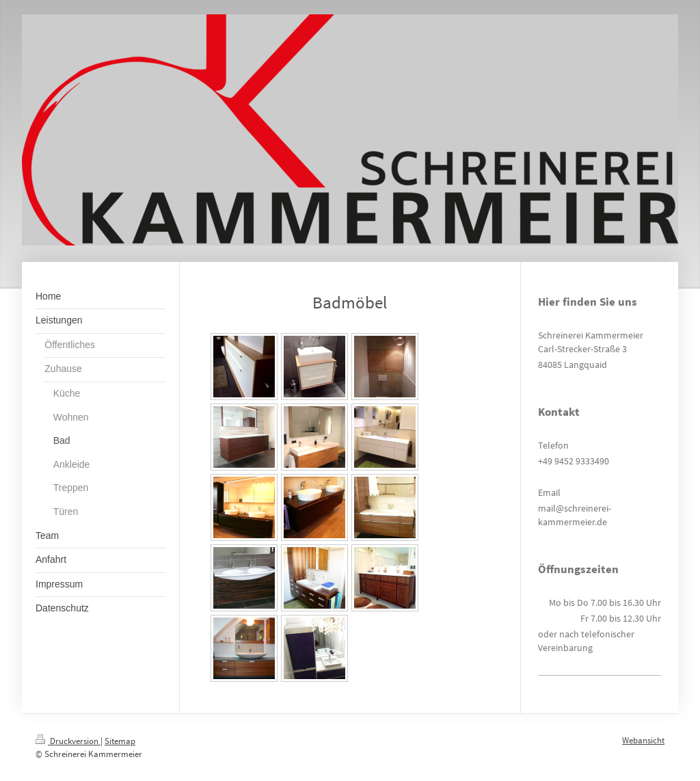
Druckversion (68, 741)
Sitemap (120, 741)
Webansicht (643, 740)
